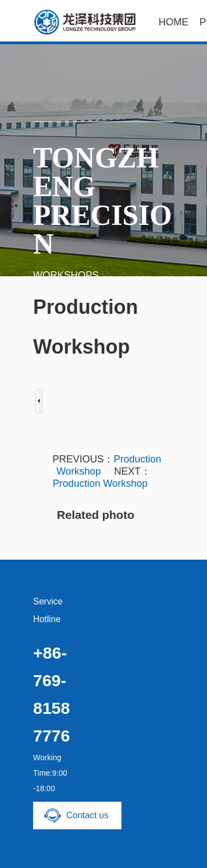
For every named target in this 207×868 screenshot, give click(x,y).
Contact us (87, 815)
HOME (173, 22)
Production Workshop (100, 483)
